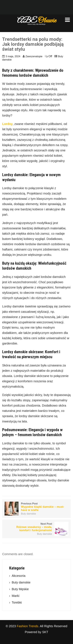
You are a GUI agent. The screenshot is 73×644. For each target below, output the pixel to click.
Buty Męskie (20, 589)
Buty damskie (28, 514)
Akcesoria (19, 576)
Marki (16, 596)
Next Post (36, 527)
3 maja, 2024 (13, 56)
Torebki (17, 602)
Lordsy (7, 124)
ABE (37, 21)
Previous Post (36, 507)
